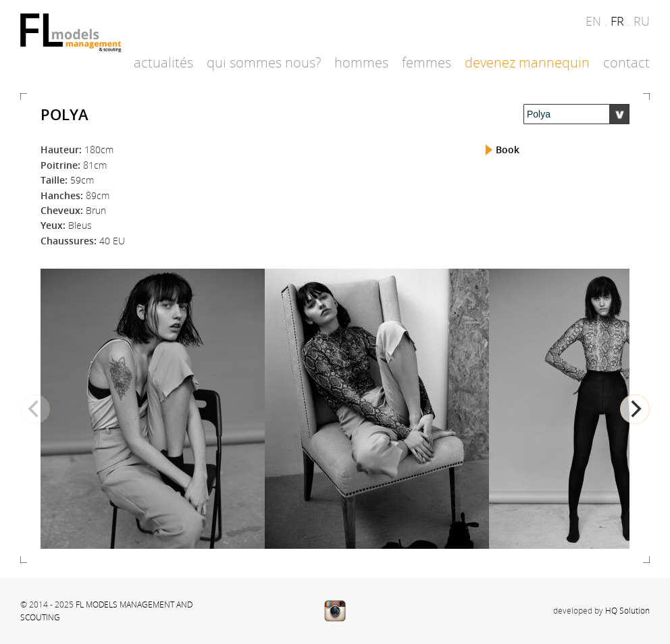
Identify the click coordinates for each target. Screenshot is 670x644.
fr (617, 21)
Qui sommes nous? (264, 62)
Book (508, 150)
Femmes (427, 62)
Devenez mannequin (527, 62)
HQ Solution (627, 610)
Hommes (361, 62)
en (593, 21)
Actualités (163, 62)
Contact (626, 62)
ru (642, 21)
